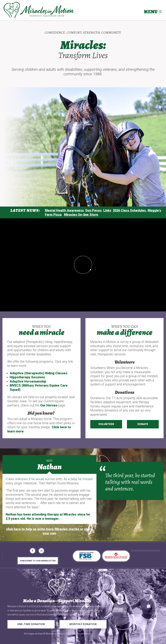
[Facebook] (33, 551)
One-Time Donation (31, 624)
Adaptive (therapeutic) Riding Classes (39, 373)
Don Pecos (94, 210)
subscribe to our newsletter (38, 561)
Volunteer (106, 424)
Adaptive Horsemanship (28, 381)
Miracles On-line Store (81, 215)
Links (107, 210)
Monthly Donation (83, 624)
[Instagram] (41, 551)
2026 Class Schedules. (130, 210)
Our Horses (49, 405)
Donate (143, 424)
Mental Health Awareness (64, 210)
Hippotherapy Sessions (27, 377)
